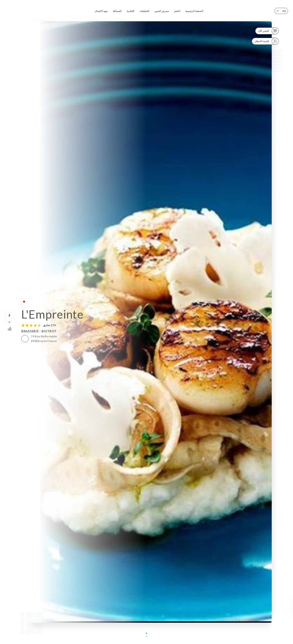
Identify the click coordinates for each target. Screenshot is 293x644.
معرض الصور (162, 11)
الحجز (177, 11)
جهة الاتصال (101, 11)
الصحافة (117, 11)
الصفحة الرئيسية (194, 11)
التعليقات (145, 11)
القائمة (131, 11)
